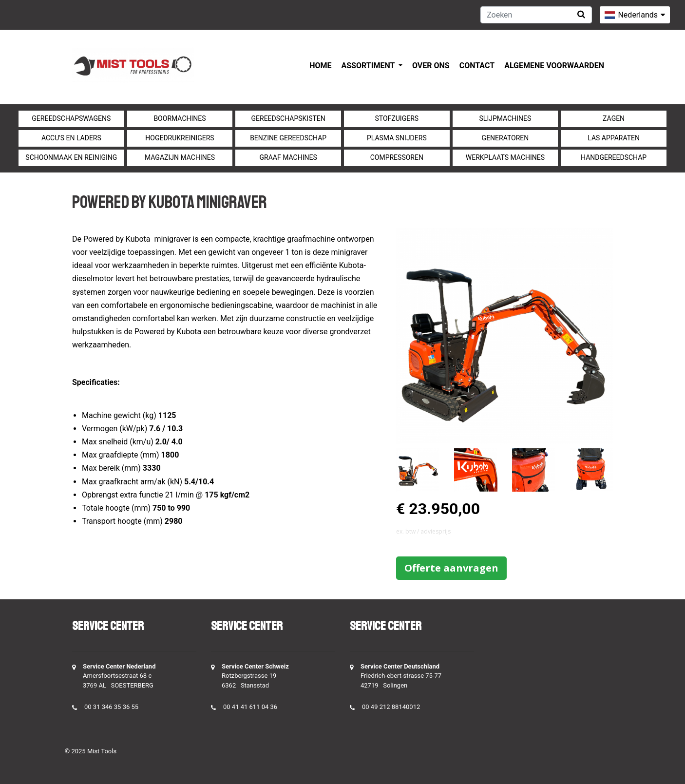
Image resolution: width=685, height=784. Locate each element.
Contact (477, 66)
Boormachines (180, 118)
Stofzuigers (397, 118)
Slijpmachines (505, 118)
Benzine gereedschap (288, 138)
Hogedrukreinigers (180, 138)
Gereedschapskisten (288, 118)
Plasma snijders (397, 138)
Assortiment (369, 66)
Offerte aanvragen (451, 568)
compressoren (397, 157)
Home (320, 66)
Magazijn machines (180, 157)
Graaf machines (288, 157)
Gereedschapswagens (71, 118)
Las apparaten (614, 138)
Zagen (614, 118)
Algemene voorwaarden (554, 66)
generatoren (505, 138)
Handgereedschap (614, 157)
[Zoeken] (536, 15)
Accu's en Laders (71, 138)
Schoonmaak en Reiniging (71, 157)
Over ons (431, 66)
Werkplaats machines (505, 157)
